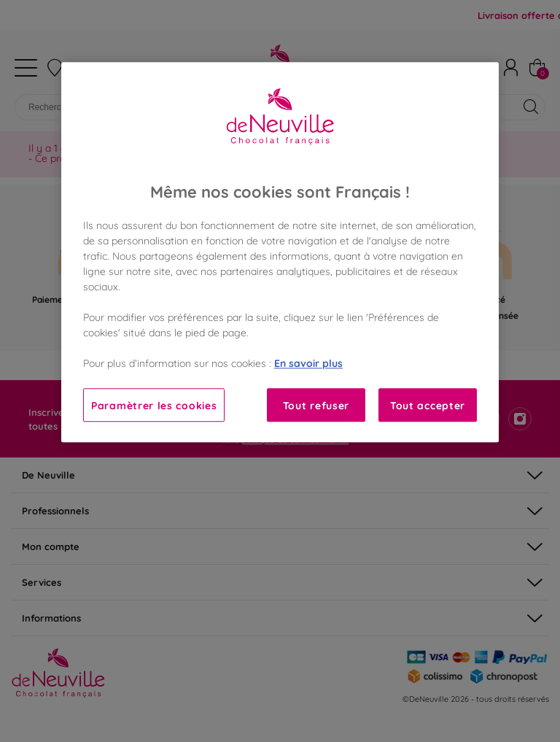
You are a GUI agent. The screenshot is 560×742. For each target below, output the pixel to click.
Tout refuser (316, 405)
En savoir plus (308, 363)
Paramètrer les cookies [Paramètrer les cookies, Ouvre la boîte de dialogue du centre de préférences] (154, 405)
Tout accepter (428, 405)
